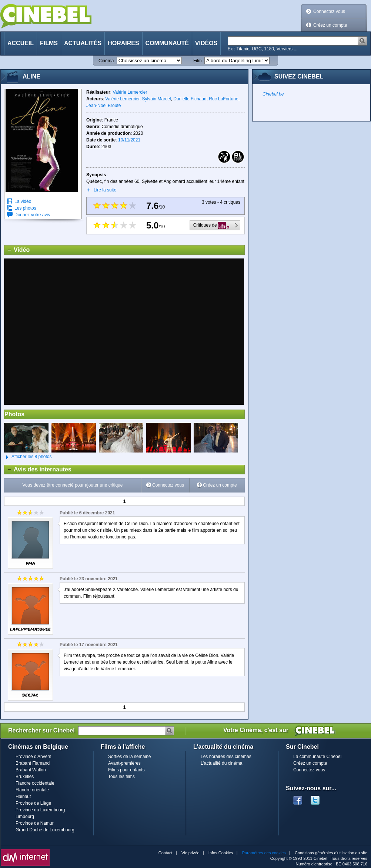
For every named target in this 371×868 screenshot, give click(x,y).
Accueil (21, 43)
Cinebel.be (273, 94)
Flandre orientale (32, 790)
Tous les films (121, 777)
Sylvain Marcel (157, 99)
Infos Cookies (221, 853)
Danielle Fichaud (190, 99)
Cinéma (106, 61)
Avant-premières (124, 763)
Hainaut (23, 797)
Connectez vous (329, 11)
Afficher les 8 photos (28, 457)
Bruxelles (25, 777)
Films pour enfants (126, 770)
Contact (166, 853)
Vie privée (190, 853)
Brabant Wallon (31, 770)
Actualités (83, 43)
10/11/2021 (129, 140)
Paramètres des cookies (264, 853)
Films (49, 43)
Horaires (123, 43)
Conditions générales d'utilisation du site (331, 853)
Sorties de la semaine (129, 757)
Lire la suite (105, 190)
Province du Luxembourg (40, 810)
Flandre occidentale (35, 783)
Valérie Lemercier (130, 92)
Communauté (167, 43)
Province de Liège (33, 803)
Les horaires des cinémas (226, 757)
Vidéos (206, 43)
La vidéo (23, 201)
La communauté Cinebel (317, 757)
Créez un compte (330, 25)
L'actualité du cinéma (221, 763)
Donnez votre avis (32, 215)
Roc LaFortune (223, 99)
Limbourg (25, 817)
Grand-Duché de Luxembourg (45, 830)
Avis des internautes (38, 470)
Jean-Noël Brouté (103, 106)
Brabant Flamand (33, 763)
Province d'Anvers (33, 757)
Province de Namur (35, 823)
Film (198, 61)
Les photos (25, 208)
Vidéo (17, 250)
